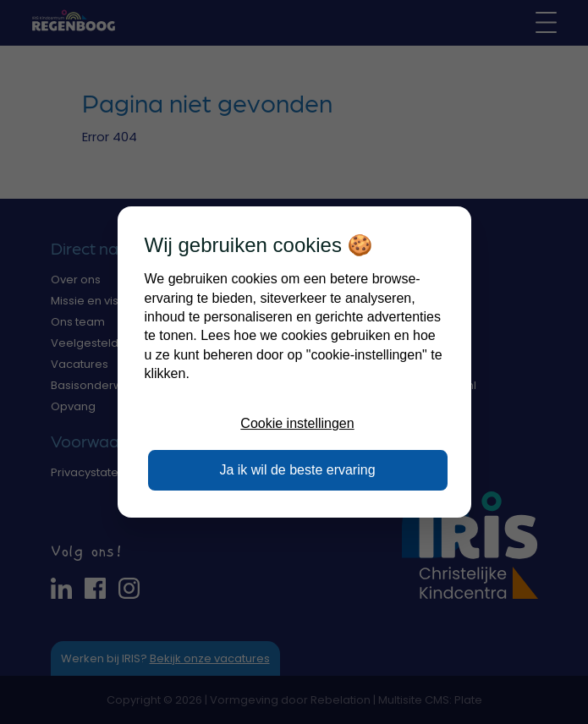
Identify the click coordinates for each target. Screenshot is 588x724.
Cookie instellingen (297, 423)
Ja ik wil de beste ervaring (297, 470)
